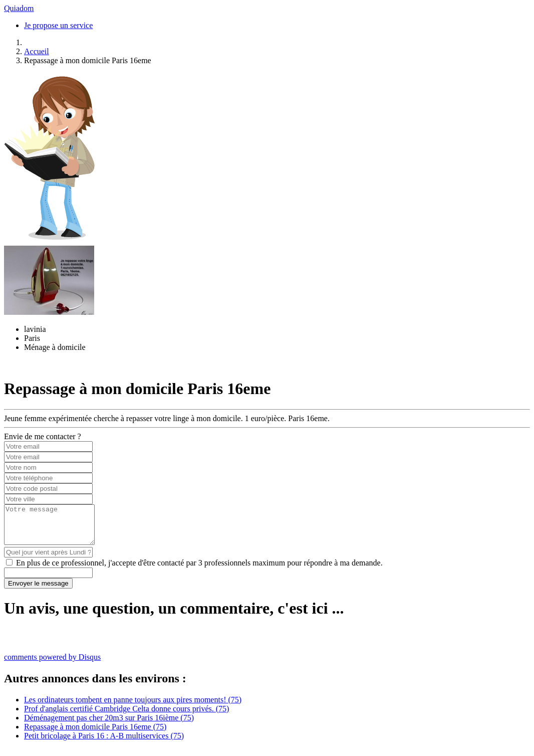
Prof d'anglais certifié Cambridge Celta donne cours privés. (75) (126, 716)
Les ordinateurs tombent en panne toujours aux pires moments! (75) (133, 707)
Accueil (37, 51)
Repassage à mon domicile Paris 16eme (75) (95, 734)
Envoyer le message (38, 591)
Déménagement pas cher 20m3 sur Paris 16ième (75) (109, 725)
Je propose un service (58, 25)
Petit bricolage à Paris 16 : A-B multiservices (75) (104, 743)
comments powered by (52, 665)
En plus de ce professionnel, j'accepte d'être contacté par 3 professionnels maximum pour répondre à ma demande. (199, 570)
